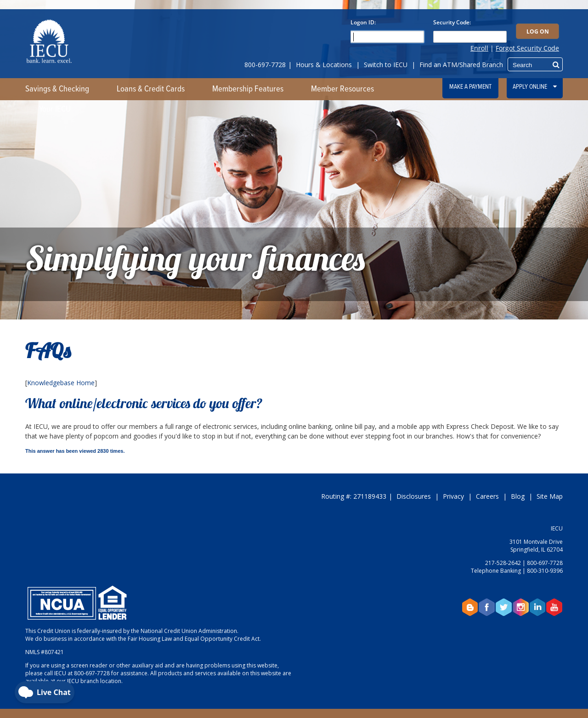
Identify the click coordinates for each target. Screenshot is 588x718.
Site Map (550, 496)
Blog (518, 496)
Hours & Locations (324, 65)
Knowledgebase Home (61, 383)
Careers (487, 496)
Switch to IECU (386, 65)
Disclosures (414, 496)
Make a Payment (470, 87)
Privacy (453, 496)
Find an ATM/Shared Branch (461, 65)
